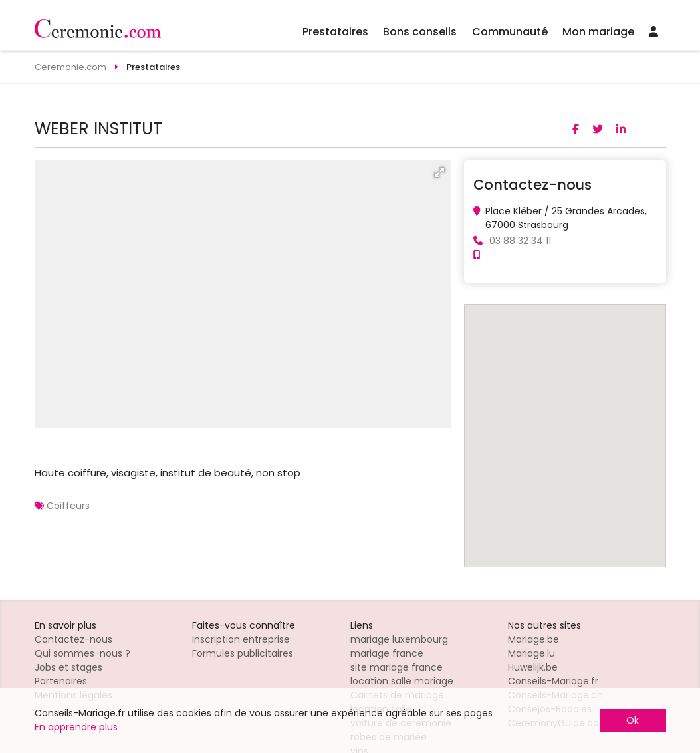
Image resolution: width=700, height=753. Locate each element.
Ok (633, 720)
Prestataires (335, 32)
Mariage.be (533, 639)
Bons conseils (420, 32)
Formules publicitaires (243, 653)
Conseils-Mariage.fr (553, 681)
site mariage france (397, 667)
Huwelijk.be (533, 667)
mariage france (387, 653)
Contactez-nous (73, 639)
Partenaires (61, 681)
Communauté (510, 32)
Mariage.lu (531, 653)
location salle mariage (402, 681)
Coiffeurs (68, 506)
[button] (439, 172)
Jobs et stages (68, 667)
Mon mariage (598, 32)
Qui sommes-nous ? (82, 653)
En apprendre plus (76, 727)
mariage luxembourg (399, 639)
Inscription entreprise (241, 639)
